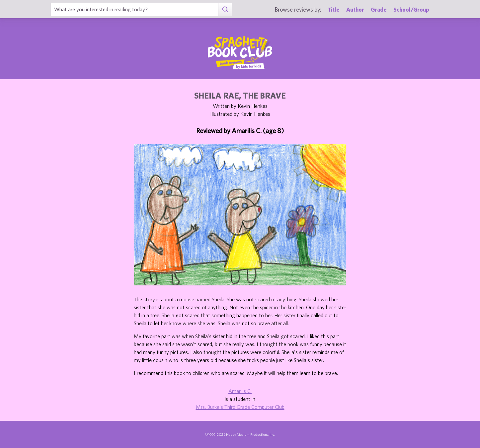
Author (355, 9)
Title (334, 9)
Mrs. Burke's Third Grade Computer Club (240, 407)
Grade (379, 9)
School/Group (411, 9)
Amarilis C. (240, 391)
